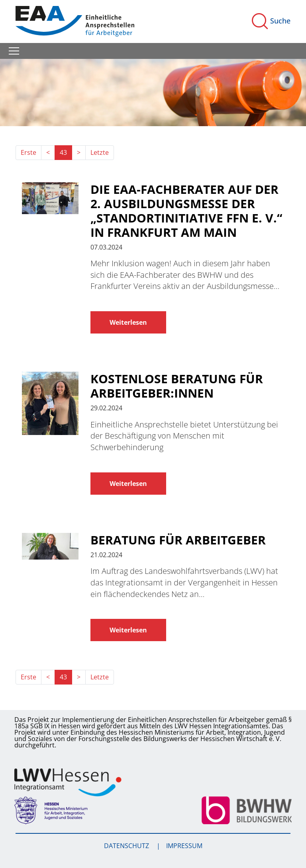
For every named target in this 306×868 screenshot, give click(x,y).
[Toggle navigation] (14, 51)
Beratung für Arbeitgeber (178, 540)
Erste (28, 152)
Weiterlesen (128, 322)
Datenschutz (127, 846)
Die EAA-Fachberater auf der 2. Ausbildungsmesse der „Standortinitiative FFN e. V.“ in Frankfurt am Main (186, 211)
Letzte (100, 152)
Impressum (184, 846)
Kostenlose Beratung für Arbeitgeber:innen (177, 386)
